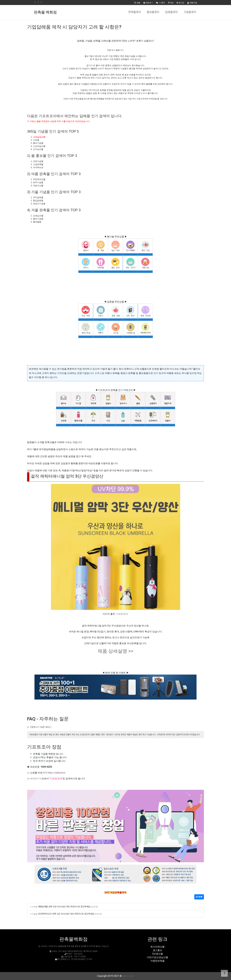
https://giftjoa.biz (57, 773)
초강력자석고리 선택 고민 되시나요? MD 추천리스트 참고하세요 (66, 914)
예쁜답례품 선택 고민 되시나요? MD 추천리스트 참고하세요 (64, 906)
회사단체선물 (157, 947)
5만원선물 (158, 954)
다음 (42, 779)
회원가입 (192, 3)
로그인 (180, 3)
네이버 (34, 779)
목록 (199, 897)
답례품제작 (171, 12)
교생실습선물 (39, 137)
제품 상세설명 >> (115, 651)
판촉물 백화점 (45, 12)
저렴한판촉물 (157, 961)
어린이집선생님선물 (157, 957)
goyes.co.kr (128, 976)
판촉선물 (99, 373)
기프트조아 (122, 614)
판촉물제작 (135, 12)
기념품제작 (190, 12)
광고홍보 (157, 950)
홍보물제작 (153, 12)
